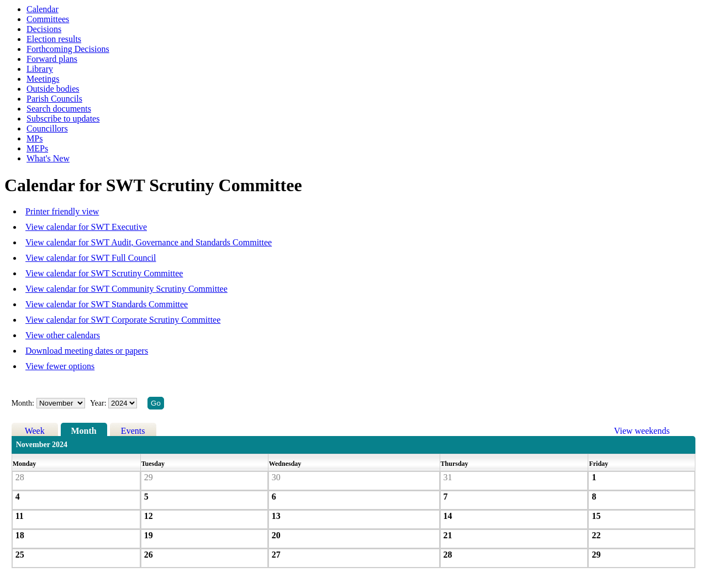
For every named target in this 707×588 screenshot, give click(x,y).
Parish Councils (54, 99)
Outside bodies (53, 89)
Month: (23, 403)
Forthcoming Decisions (68, 49)
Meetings (43, 79)
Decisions (44, 29)
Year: (99, 403)
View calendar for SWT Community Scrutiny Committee (126, 289)
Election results (54, 39)
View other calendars (63, 335)
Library (40, 69)
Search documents (59, 109)
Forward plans (52, 59)
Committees (48, 19)
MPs (35, 138)
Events (133, 431)
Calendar (43, 9)
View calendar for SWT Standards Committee (107, 304)
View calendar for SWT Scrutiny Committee (104, 273)
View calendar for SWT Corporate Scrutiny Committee (123, 320)
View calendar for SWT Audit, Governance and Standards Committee (149, 242)
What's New (48, 158)
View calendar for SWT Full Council (91, 258)
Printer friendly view (62, 211)
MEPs (37, 148)
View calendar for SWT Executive (86, 227)
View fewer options (60, 366)
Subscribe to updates (63, 119)
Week (35, 431)
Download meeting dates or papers (87, 351)
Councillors (47, 128)
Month (84, 431)
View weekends (642, 431)
